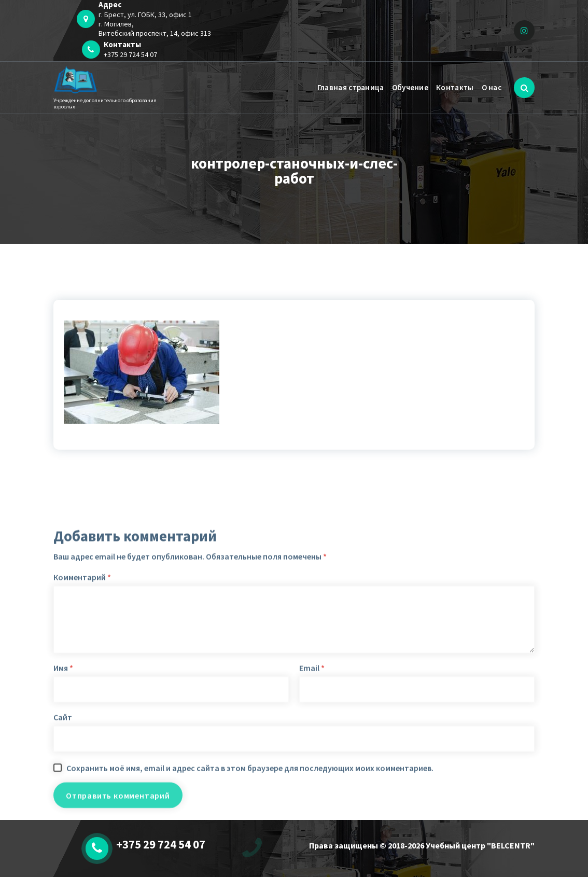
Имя (63, 766)
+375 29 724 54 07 (130, 54)
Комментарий (82, 675)
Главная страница (351, 87)
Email (312, 766)
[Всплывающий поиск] (524, 88)
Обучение (410, 87)
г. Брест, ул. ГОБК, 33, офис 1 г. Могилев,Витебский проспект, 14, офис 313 (155, 24)
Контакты (455, 87)
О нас (492, 87)
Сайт (63, 815)
